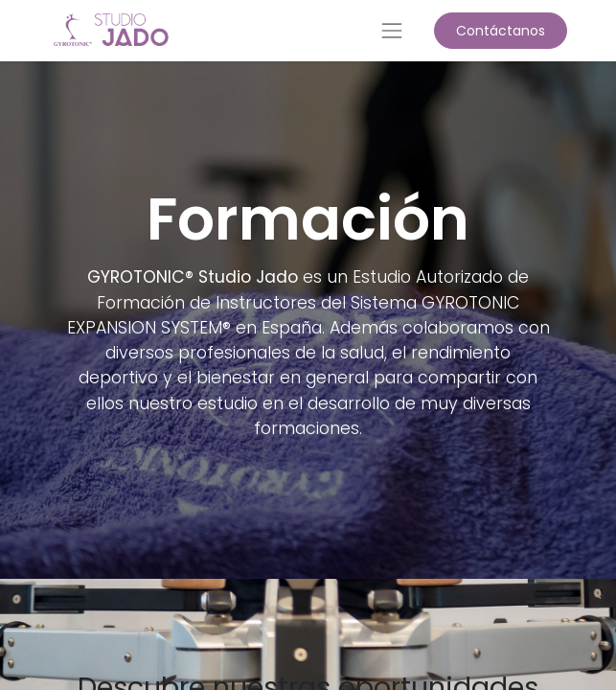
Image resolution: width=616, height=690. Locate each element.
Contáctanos (501, 31)
